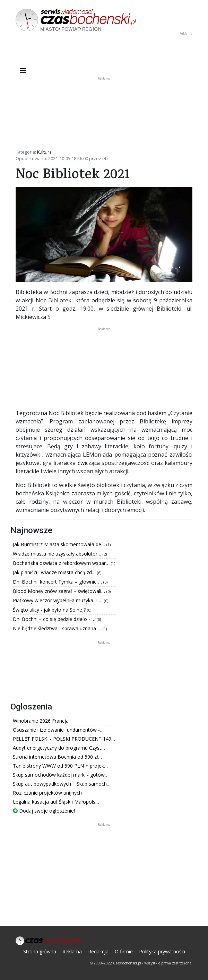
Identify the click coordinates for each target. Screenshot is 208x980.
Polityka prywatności (162, 951)
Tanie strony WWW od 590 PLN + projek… (60, 766)
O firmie (124, 951)
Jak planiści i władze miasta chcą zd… (55, 572)
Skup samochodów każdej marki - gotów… (61, 775)
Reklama (72, 951)
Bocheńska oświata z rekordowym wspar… (62, 563)
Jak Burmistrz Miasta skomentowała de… (60, 544)
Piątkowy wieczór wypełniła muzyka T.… (58, 600)
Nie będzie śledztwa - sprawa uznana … (58, 628)
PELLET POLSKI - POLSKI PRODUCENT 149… (64, 739)
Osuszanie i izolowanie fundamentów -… (58, 730)
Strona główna (40, 951)
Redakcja (98, 951)
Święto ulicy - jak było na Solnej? (50, 610)
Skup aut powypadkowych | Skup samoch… (62, 784)
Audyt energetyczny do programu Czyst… (59, 748)
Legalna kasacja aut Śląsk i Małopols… (56, 802)
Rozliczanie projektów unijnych (47, 793)
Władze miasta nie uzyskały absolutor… (58, 554)
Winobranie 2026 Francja (41, 721)
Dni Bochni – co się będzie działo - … (55, 619)
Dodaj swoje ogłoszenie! (44, 811)
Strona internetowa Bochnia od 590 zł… (57, 757)
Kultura (44, 152)
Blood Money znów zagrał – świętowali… (60, 591)
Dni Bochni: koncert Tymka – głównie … (58, 582)
